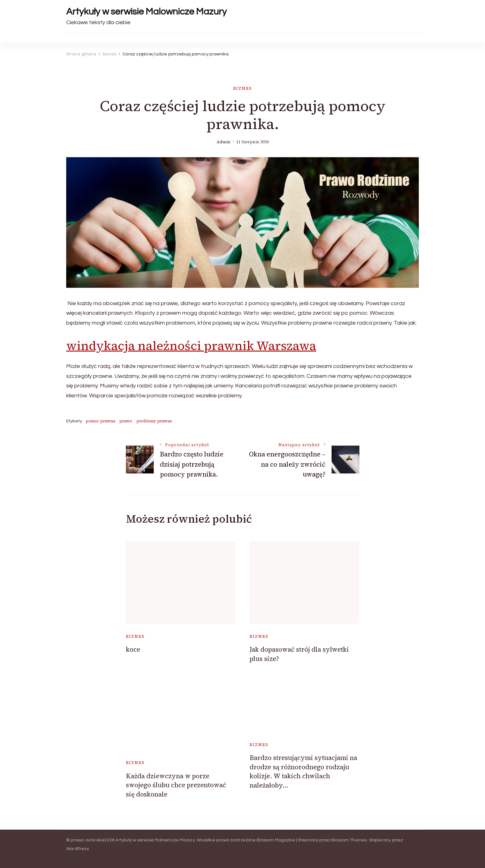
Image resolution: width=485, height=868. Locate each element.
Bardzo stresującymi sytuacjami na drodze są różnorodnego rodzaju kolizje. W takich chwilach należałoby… (303, 771)
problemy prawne (154, 421)
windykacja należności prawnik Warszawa (191, 346)
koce (133, 649)
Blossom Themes (349, 840)
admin (223, 142)
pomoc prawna (100, 421)
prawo (126, 421)
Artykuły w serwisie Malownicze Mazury (146, 12)
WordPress (77, 849)
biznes (243, 88)
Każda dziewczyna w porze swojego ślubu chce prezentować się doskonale (176, 785)
